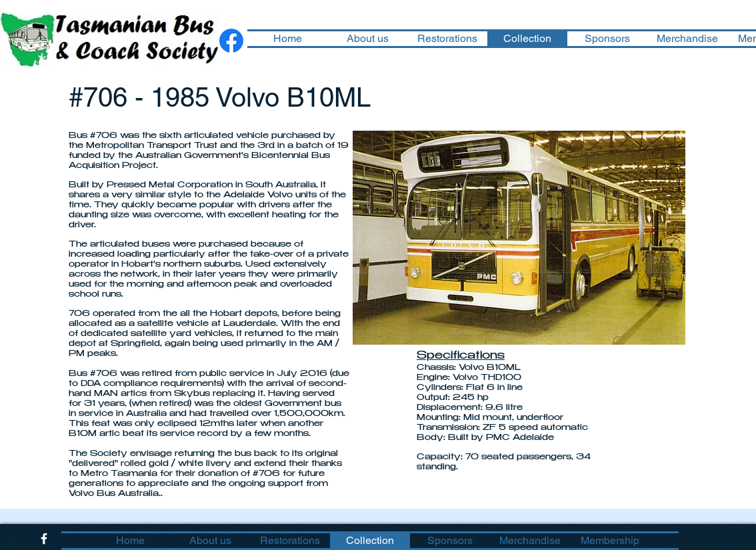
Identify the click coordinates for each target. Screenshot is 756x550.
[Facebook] (231, 41)
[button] (519, 238)
